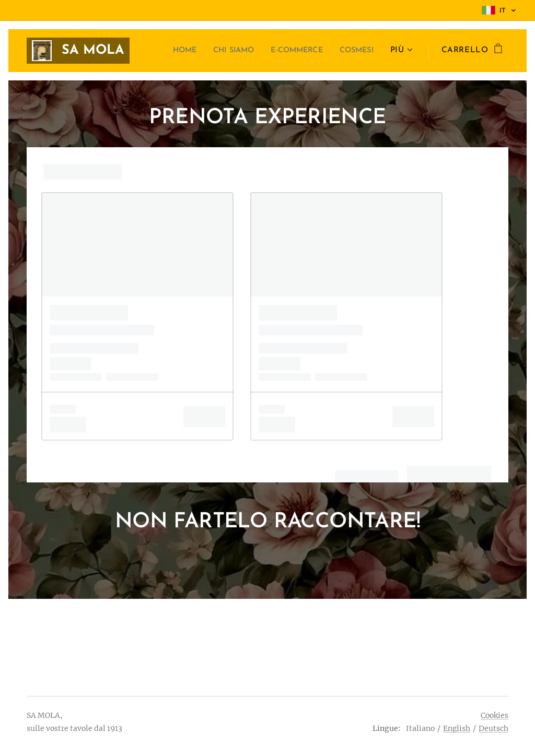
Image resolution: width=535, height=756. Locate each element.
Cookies (495, 715)
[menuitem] (166, 51)
